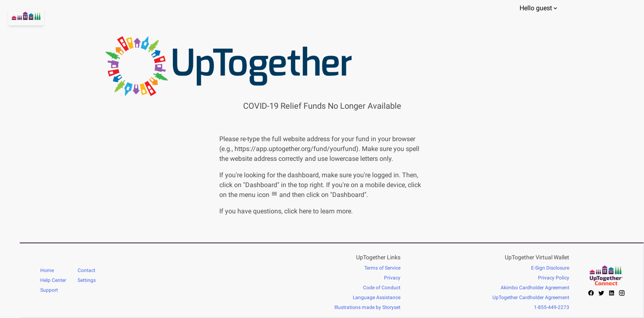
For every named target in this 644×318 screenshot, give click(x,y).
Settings (87, 280)
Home (47, 270)
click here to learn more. (319, 211)
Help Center (53, 280)
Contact (86, 270)
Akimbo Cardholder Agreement (535, 288)
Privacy (392, 278)
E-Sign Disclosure (550, 268)
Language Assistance (377, 297)
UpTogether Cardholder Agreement (531, 297)
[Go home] (10, 27)
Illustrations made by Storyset (367, 307)
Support (49, 290)
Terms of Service (382, 268)
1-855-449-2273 (552, 307)
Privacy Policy (554, 278)
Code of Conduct (382, 288)
